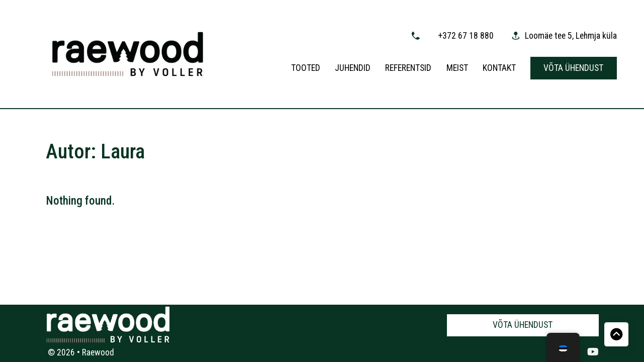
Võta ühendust (573, 68)
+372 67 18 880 (466, 36)
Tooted (306, 68)
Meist (457, 68)
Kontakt (499, 68)
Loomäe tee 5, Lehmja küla (571, 36)
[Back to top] (616, 334)
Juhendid (353, 68)
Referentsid (408, 68)
